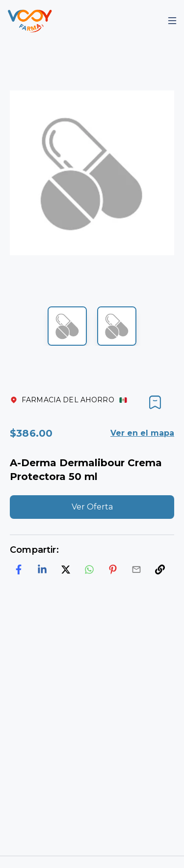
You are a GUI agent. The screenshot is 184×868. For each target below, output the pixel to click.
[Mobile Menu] (172, 21)
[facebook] (19, 569)
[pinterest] (113, 569)
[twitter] (66, 569)
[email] (136, 569)
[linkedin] (42, 569)
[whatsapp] (89, 569)
